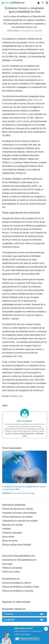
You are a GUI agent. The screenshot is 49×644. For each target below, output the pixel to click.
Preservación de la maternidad (31, 31)
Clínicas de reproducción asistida (17, 509)
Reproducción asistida (12, 525)
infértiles (32, 42)
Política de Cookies (11, 572)
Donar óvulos (8, 537)
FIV (4, 53)
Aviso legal (7, 564)
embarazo (23, 76)
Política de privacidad (12, 568)
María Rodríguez (24, 421)
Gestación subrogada (12, 533)
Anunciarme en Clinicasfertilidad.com (19, 560)
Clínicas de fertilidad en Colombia (18, 591)
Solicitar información (26, 639)
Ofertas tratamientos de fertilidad (17, 517)
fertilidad (23, 114)
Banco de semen (10, 541)
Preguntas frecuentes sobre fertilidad (19, 513)
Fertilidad (6, 529)
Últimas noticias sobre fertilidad (17, 545)
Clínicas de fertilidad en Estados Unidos (21, 587)
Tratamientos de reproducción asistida (20, 521)
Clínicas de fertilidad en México (17, 583)
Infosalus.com (16, 396)
